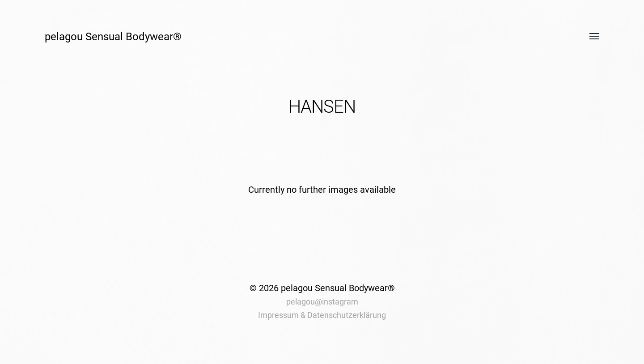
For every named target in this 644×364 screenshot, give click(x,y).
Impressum (278, 315)
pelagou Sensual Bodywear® (113, 37)
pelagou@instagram (322, 302)
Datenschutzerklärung (347, 315)
